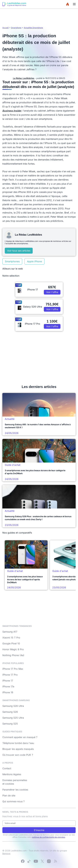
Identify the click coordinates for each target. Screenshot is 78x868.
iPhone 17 (8, 681)
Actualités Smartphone (33, 28)
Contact (7, 768)
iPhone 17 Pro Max (13, 669)
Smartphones (12, 261)
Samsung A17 (10, 632)
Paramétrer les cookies (15, 790)
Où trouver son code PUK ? (18, 755)
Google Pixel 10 (11, 643)
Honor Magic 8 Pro (13, 649)
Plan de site (9, 796)
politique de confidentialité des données (49, 837)
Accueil (5, 28)
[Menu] (74, 4)
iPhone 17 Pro (10, 675)
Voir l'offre (52, 292)
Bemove (6, 853)
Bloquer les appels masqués (18, 749)
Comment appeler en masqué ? (20, 737)
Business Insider (12, 111)
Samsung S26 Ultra (13, 706)
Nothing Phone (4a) (13, 655)
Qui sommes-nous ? (13, 801)
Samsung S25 (10, 724)
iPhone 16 (8, 692)
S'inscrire (39, 830)
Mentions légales (12, 774)
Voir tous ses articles (19, 251)
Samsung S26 (10, 712)
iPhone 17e (8, 686)
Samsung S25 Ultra (13, 718)
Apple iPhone (34, 261)
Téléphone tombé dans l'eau (18, 743)
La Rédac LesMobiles (24, 78)
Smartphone (16, 28)
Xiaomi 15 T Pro (11, 638)
